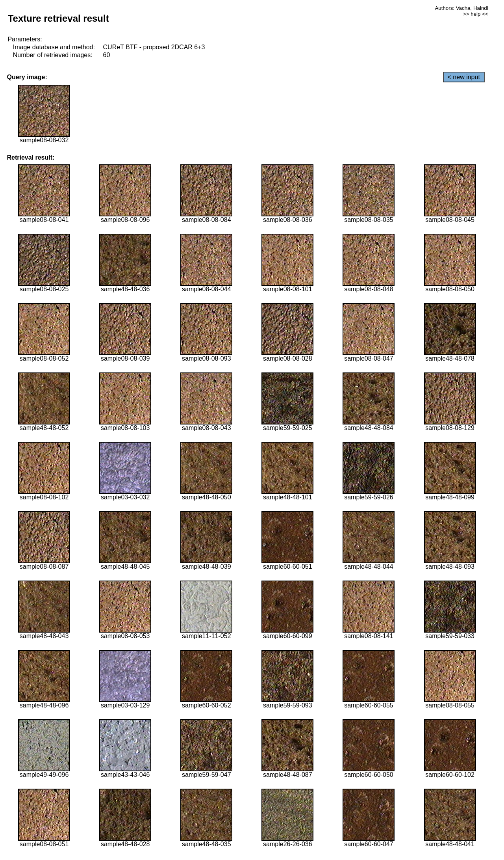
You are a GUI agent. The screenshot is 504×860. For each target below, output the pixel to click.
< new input (464, 77)
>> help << (476, 14)
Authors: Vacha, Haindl (461, 8)
